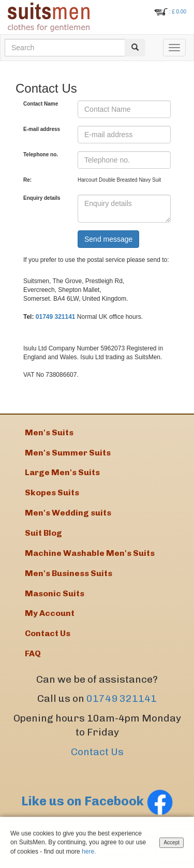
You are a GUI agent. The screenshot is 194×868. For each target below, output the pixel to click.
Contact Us (97, 752)
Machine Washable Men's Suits (90, 553)
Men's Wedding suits (68, 513)
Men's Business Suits (69, 573)
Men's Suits (49, 432)
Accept (171, 843)
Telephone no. (41, 155)
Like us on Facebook (97, 801)
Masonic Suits (55, 593)
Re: (27, 180)
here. (89, 852)
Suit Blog (43, 533)
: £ (178, 12)
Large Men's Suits (62, 472)
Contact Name (41, 104)
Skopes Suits (52, 492)
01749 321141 (56, 317)
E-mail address (42, 129)
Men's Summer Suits (68, 453)
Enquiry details (42, 198)
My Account (50, 613)
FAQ (33, 653)
